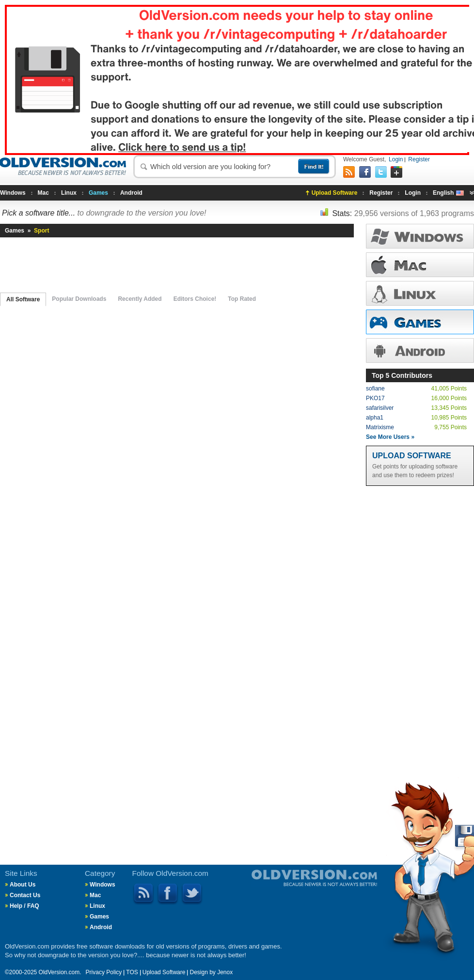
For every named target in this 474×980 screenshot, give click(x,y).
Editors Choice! (195, 299)
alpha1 (375, 418)
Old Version (265, 886)
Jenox (225, 972)
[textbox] (223, 167)
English (448, 193)
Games (98, 193)
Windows (13, 193)
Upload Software (335, 193)
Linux (69, 193)
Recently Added (140, 299)
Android (131, 193)
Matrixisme (380, 427)
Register (419, 159)
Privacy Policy (104, 972)
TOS (132, 972)
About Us (23, 885)
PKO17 (375, 398)
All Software (23, 299)
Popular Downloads (79, 299)
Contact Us (25, 895)
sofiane (375, 389)
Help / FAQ (24, 906)
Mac (43, 193)
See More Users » (390, 437)
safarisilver (380, 408)
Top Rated (242, 299)
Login (396, 159)
